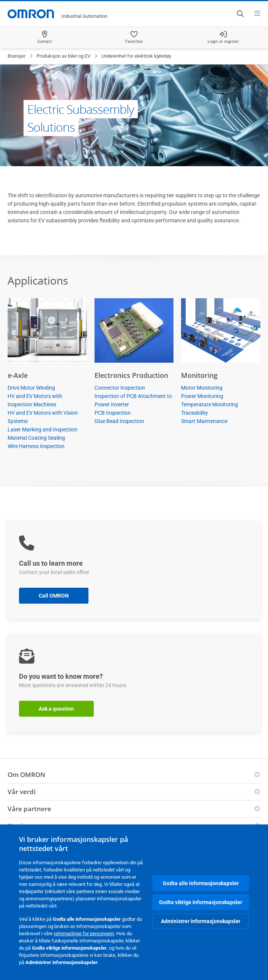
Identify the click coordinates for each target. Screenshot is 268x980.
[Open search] (240, 14)
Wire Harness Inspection (36, 446)
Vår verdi (22, 792)
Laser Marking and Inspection (43, 429)
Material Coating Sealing (36, 438)
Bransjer (17, 56)
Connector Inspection (120, 388)
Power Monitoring (202, 396)
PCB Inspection (113, 413)
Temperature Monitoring (210, 404)
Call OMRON (54, 596)
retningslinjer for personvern (84, 934)
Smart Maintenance (204, 421)
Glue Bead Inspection (119, 421)
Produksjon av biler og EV (63, 56)
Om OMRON (26, 775)
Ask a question (56, 709)
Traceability (195, 413)
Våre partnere (29, 809)
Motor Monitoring (202, 388)
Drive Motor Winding (31, 388)
